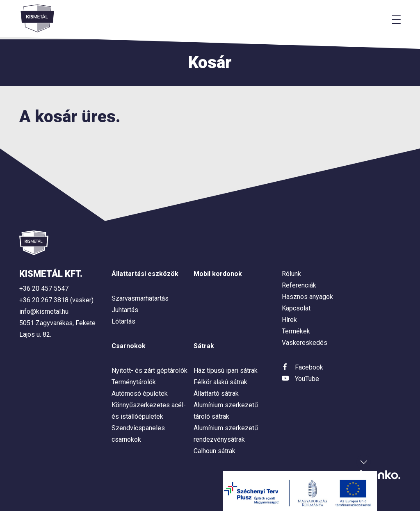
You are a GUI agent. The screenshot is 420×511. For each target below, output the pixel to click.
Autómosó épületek (140, 394)
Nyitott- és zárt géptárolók (150, 371)
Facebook (309, 367)
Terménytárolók (134, 382)
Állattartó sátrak (216, 394)
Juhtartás (125, 310)
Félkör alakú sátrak (220, 382)
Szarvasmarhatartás (140, 298)
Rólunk (291, 274)
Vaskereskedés (305, 343)
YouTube (307, 379)
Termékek (296, 331)
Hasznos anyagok (307, 297)
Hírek (289, 320)
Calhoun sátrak (215, 451)
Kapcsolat (296, 308)
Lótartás (123, 321)
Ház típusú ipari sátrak (226, 371)
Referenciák (299, 285)
